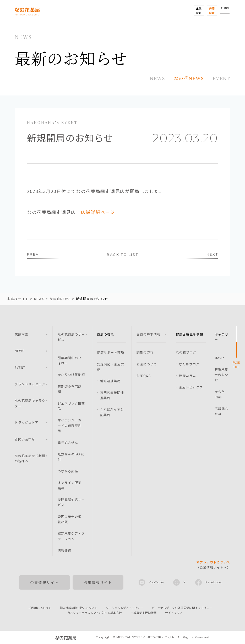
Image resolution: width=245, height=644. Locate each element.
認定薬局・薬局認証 (111, 367)
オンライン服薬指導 (70, 485)
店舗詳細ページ (98, 212)
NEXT (212, 254)
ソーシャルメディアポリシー (124, 608)
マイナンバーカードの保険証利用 (70, 426)
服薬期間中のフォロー (70, 360)
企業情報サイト (44, 582)
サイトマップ (174, 613)
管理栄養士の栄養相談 (70, 519)
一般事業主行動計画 (143, 613)
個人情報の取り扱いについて (78, 608)
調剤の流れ (145, 352)
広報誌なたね (221, 411)
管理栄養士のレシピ (221, 375)
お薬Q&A (144, 375)
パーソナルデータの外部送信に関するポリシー (182, 608)
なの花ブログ (186, 352)
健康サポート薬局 (111, 352)
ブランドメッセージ (30, 384)
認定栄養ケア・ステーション (71, 536)
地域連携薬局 (110, 381)
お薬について (147, 364)
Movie (219, 358)
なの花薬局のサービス (71, 337)
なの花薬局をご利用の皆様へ (30, 458)
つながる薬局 (68, 471)
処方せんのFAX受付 (71, 457)
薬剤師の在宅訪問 (70, 389)
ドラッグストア (27, 422)
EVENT (221, 78)
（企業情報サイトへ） (213, 565)
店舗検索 (21, 334)
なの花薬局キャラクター (30, 403)
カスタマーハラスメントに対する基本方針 (94, 613)
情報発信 (64, 550)
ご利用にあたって (40, 608)
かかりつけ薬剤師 (71, 375)
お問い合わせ (25, 439)
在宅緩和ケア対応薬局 (112, 412)
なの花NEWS (189, 78)
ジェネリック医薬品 (71, 406)
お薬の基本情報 (148, 334)
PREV (33, 254)
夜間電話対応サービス (71, 502)
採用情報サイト (98, 582)
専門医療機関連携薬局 (112, 395)
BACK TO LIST (122, 255)
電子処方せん (68, 442)
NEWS (157, 78)
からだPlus (220, 394)
